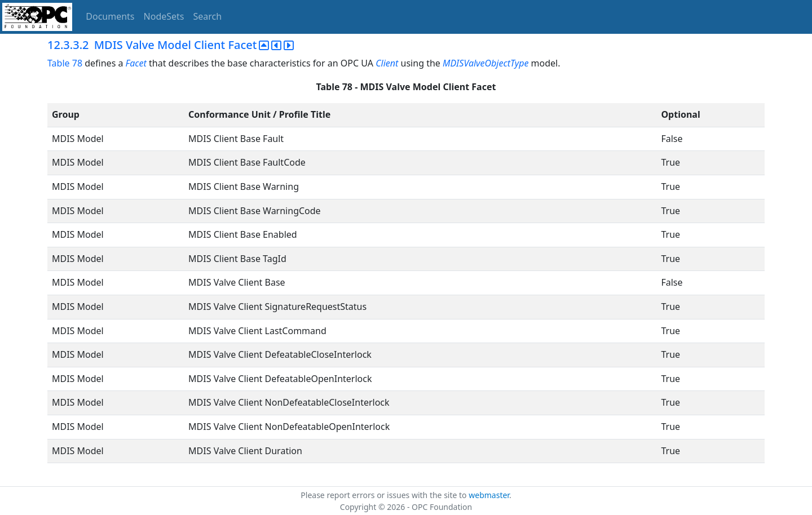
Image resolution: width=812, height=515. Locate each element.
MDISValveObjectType (486, 63)
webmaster (489, 495)
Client (387, 63)
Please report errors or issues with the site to (385, 495)
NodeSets (164, 16)
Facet (136, 63)
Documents (110, 16)
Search (208, 16)
